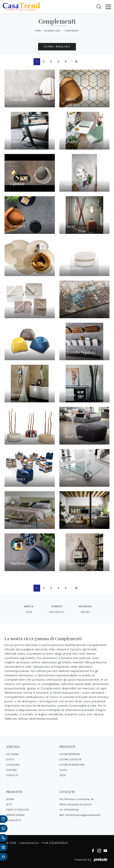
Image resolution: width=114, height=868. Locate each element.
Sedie (63, 775)
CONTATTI (12, 775)
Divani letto (14, 820)
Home (38, 31)
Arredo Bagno (16, 815)
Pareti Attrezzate (18, 810)
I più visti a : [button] (57, 612)
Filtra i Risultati (57, 47)
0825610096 (71, 810)
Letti (9, 804)
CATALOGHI (13, 765)
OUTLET (10, 759)
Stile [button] (29, 612)
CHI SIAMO (12, 754)
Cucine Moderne (70, 754)
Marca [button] (29, 606)
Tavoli (63, 770)
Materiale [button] (85, 606)
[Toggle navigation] (108, 7)
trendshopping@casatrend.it (83, 815)
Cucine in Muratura (72, 765)
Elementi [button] (57, 606)
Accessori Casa (52, 31)
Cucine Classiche (70, 759)
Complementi (72, 31)
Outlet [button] (85, 612)
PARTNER (11, 770)
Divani (10, 799)
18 (76, 62)
